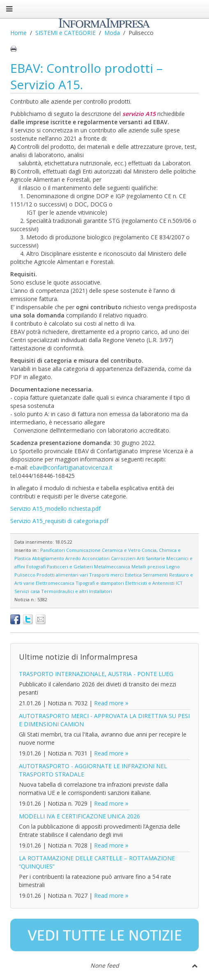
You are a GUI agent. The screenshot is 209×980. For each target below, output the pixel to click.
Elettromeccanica (55, 583)
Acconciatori (96, 558)
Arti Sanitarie (151, 558)
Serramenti (155, 575)
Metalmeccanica (112, 566)
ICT (179, 583)
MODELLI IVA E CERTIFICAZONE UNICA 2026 (79, 816)
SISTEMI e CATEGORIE (65, 33)
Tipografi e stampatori (100, 583)
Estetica (133, 575)
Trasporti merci (106, 575)
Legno (173, 566)
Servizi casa (27, 591)
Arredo (73, 558)
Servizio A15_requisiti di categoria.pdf (59, 521)
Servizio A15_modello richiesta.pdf (55, 509)
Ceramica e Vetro (121, 550)
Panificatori (53, 550)
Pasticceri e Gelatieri (70, 566)
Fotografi (36, 566)
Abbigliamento (48, 558)
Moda (112, 33)
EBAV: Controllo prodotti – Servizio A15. (86, 76)
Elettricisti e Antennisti (150, 583)
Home (18, 33)
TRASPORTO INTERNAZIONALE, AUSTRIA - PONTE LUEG (96, 674)
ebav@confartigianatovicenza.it (71, 467)
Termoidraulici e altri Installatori (77, 591)
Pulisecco (25, 575)
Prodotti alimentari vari (62, 575)
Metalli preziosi (148, 566)
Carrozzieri (123, 558)
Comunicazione (83, 550)
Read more (109, 703)
